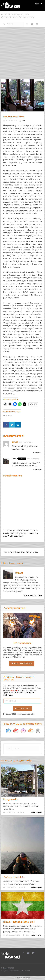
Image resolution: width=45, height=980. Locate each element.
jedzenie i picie (19, 552)
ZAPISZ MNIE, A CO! (23, 708)
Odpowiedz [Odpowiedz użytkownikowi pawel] (38, 453)
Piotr (24, 121)
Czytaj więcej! (37, 813)
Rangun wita (11, 799)
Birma (10, 552)
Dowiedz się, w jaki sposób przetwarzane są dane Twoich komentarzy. (21, 535)
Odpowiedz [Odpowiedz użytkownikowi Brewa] (38, 469)
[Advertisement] (22, 56)
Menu (37, 4)
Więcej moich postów (33, 595)
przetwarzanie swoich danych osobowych (19, 694)
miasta (29, 552)
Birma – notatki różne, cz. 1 (19, 922)
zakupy (35, 552)
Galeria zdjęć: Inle (14, 877)
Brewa (15, 459)
